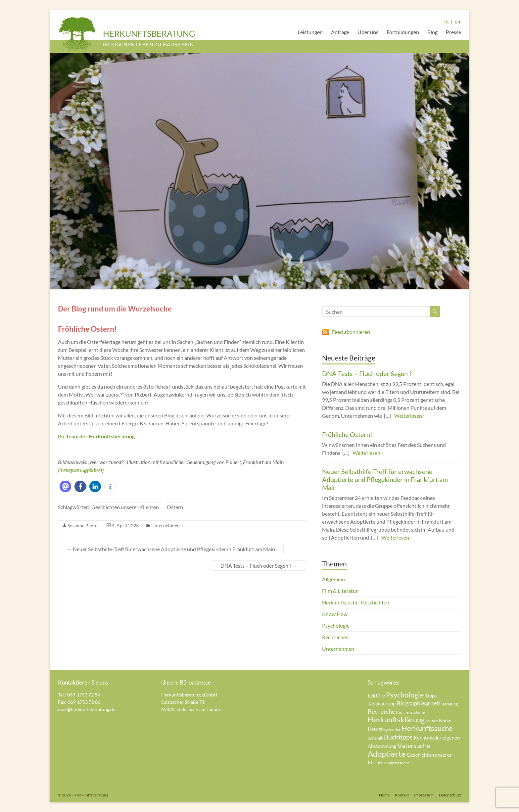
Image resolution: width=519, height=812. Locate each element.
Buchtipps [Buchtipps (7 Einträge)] (398, 737)
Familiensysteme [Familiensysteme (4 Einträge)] (410, 712)
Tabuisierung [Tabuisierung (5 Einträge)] (382, 703)
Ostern (175, 507)
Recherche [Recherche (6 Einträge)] (381, 711)
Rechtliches (335, 637)
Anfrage (340, 32)
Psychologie (336, 625)
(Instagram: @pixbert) (81, 470)
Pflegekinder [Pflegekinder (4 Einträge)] (390, 729)
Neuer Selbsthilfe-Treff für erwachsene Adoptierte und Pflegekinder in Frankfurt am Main (171, 549)
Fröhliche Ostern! (347, 434)
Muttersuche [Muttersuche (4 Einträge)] (399, 763)
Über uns (368, 32)
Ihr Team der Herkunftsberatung (96, 436)
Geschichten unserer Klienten (125, 507)
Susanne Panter (83, 525)
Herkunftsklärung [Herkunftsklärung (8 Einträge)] (396, 719)
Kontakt (402, 795)
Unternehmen (165, 525)
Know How (335, 614)
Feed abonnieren (351, 332)
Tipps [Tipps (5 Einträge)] (431, 695)
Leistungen (310, 32)
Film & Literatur (340, 591)
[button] (65, 486)
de (447, 22)
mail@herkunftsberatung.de (87, 709)
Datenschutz (450, 795)
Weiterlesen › (409, 416)
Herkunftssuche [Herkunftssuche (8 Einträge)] (427, 728)
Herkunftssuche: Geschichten (356, 602)
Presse (453, 32)
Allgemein (333, 579)
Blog (432, 32)
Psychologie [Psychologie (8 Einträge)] (405, 695)
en (457, 22)
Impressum (424, 795)
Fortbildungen (403, 32)
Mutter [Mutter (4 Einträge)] (432, 721)
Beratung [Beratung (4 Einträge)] (450, 704)
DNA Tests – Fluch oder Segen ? (259, 566)
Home (384, 795)
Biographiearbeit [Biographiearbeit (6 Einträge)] (419, 703)
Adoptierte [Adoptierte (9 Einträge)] (387, 754)
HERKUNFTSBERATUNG (149, 33)
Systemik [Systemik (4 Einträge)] (375, 738)
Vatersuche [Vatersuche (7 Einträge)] (414, 745)
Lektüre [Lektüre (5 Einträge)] (376, 695)
